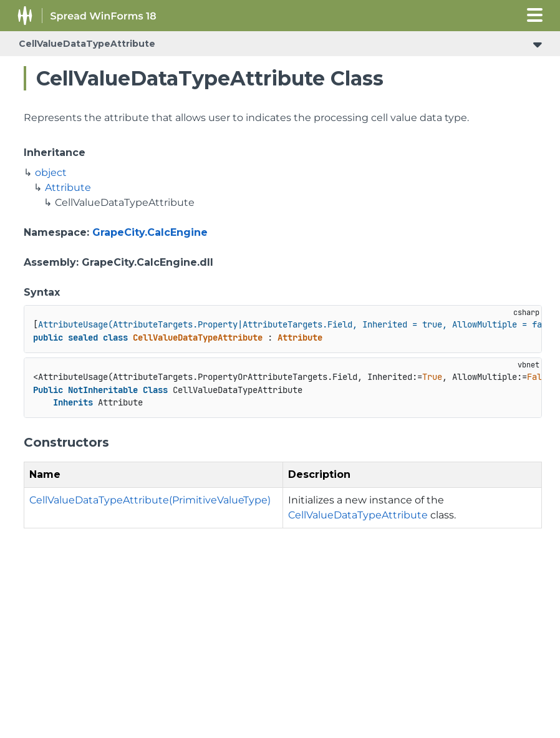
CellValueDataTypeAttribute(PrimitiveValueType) (150, 500)
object (51, 172)
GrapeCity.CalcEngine (150, 232)
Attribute (68, 187)
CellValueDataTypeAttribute (87, 44)
